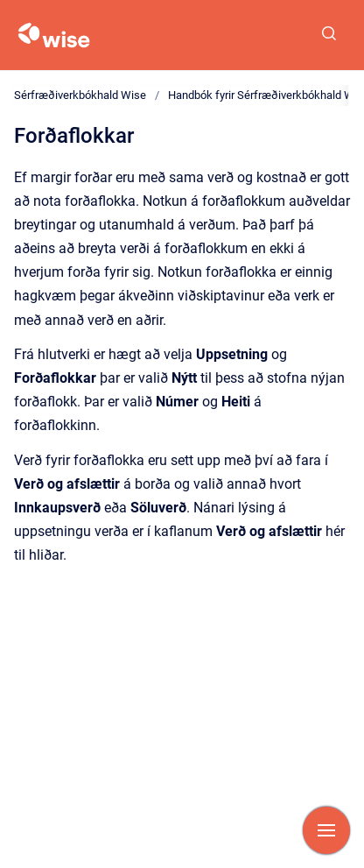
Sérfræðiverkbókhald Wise (80, 95)
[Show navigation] (326, 830)
